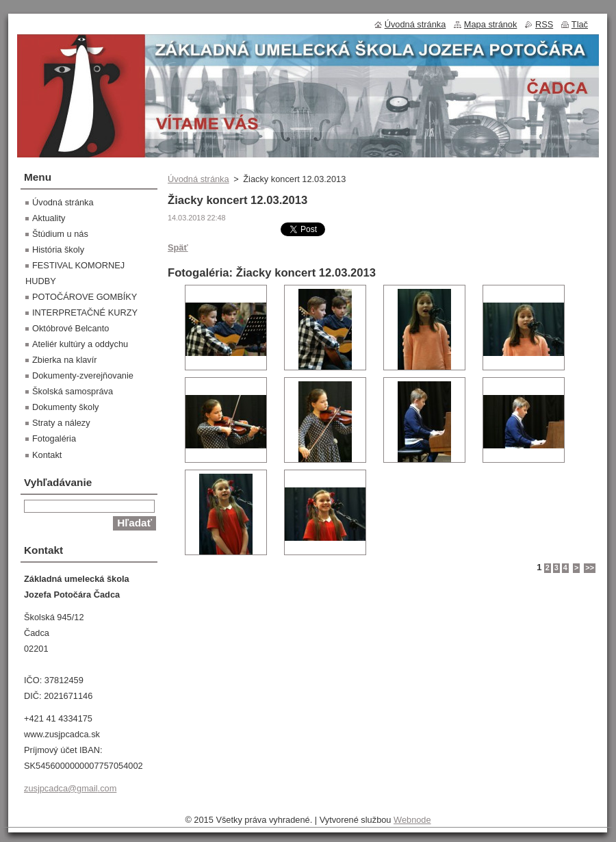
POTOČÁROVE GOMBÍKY (85, 297)
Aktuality (49, 218)
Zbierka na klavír (65, 360)
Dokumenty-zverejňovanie (83, 375)
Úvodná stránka (198, 179)
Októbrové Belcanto (70, 328)
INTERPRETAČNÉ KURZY (85, 312)
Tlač (580, 24)
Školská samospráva (73, 391)
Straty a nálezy (61, 423)
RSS (544, 24)
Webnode (412, 820)
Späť (178, 247)
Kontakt (47, 455)
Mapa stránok (491, 24)
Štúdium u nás (60, 234)
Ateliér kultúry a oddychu (80, 344)
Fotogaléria (54, 438)
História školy (58, 250)
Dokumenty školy (65, 407)
